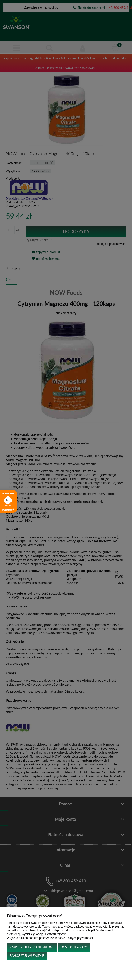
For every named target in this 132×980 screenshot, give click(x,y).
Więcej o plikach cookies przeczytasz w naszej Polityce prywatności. (50, 938)
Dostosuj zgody (74, 947)
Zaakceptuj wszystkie (27, 956)
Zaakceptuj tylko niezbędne (32, 947)
